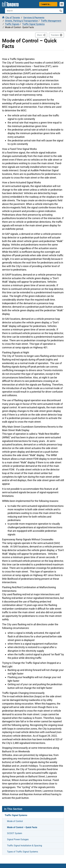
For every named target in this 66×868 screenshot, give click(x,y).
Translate (55, 35)
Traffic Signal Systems (16, 815)
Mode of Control (15, 821)
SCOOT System (15, 833)
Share (42, 35)
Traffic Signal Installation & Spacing (25, 846)
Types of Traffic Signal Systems (23, 852)
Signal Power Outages (18, 839)
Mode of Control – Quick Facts (22, 827)
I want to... (46, 4)
